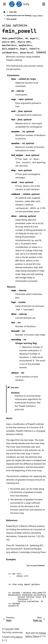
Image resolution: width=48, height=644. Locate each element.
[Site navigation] (4, 4)
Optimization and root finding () (26, 15)
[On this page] (44, 4)
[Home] (4, 12)
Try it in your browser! (36, 565)
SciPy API (13, 12)
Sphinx (19, 637)
